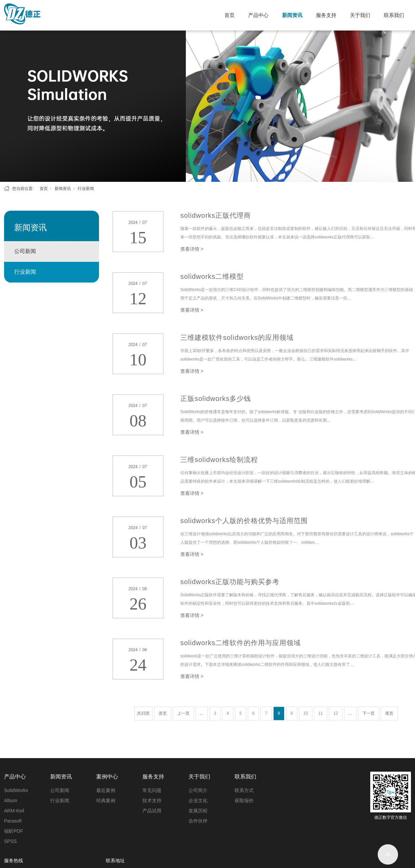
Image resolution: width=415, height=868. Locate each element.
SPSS (10, 841)
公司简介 (198, 790)
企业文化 (198, 801)
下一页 (369, 713)
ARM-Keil (14, 811)
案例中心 (107, 777)
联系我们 (394, 15)
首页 (230, 15)
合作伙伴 (198, 821)
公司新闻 (25, 251)
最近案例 (106, 790)
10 (306, 713)
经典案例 (106, 801)
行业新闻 (86, 189)
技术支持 (152, 801)
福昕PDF (14, 831)
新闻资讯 (292, 15)
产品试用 (152, 811)
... (202, 713)
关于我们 (360, 15)
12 (335, 713)
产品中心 (258, 15)
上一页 (183, 713)
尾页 (389, 713)
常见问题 (152, 790)
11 (321, 713)
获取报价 (244, 801)
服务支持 (326, 15)
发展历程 (198, 811)
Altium (11, 801)
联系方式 (244, 790)
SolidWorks (16, 790)
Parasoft (13, 821)
